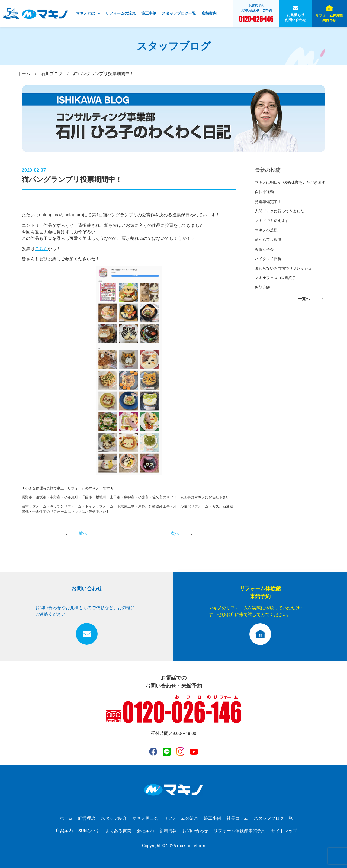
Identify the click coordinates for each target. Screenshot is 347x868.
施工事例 (149, 13)
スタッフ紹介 (114, 818)
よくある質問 (118, 831)
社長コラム (237, 818)
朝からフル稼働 (268, 240)
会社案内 (145, 831)
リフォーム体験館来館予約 (329, 18)
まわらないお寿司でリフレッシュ (283, 268)
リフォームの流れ (121, 13)
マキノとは (88, 13)
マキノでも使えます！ (274, 221)
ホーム (66, 818)
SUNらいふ (89, 831)
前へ (83, 533)
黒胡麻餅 (262, 287)
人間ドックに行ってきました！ (281, 211)
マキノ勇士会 (145, 818)
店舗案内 (209, 13)
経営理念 (87, 818)
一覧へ (304, 299)
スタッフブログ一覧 (179, 13)
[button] (88, 14)
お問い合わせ (195, 831)
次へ (175, 533)
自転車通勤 (264, 192)
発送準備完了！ (268, 202)
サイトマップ (284, 831)
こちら (41, 249)
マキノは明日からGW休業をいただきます (290, 182)
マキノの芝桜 (266, 230)
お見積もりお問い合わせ (295, 17)
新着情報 (168, 831)
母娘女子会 (264, 249)
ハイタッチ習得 (268, 259)
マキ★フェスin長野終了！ (277, 278)
